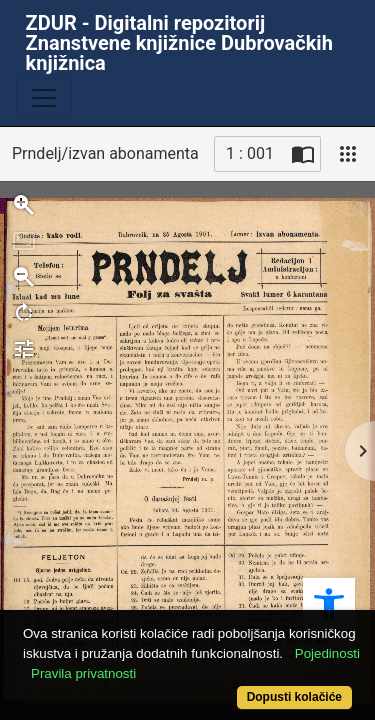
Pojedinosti (327, 653)
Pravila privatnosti (83, 673)
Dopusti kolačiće (294, 697)
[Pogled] (348, 154)
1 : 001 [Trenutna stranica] (250, 153)
